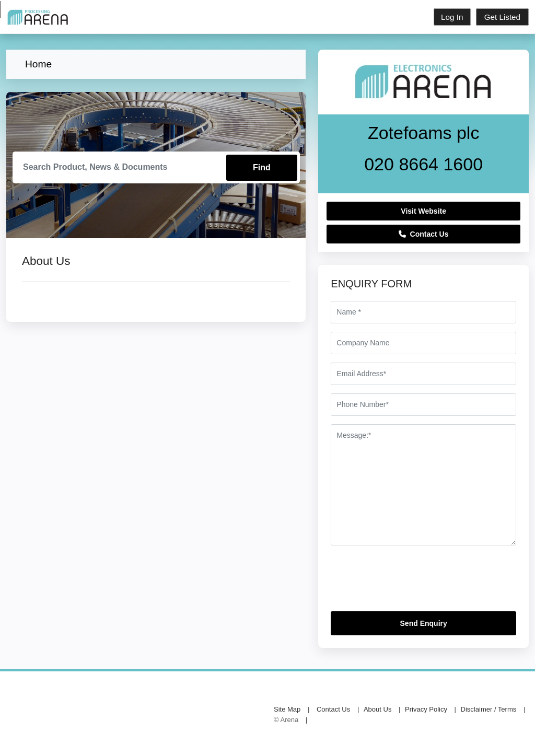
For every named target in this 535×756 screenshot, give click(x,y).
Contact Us (424, 234)
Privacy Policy (426, 709)
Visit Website (423, 211)
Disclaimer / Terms (489, 709)
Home (38, 64)
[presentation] (410, 583)
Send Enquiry (424, 623)
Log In (451, 17)
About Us (377, 709)
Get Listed (502, 17)
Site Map (287, 709)
